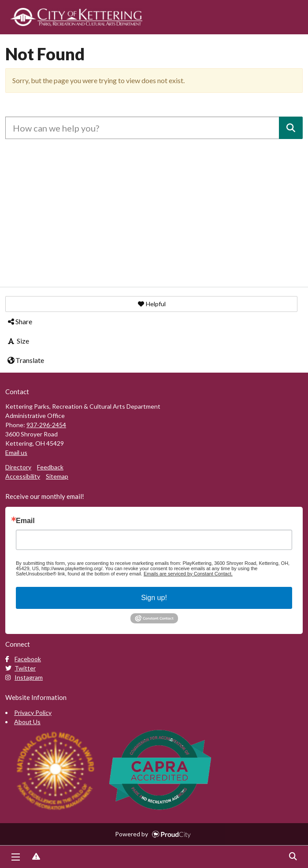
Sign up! (154, 598)
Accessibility (23, 476)
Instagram (24, 677)
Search (293, 857)
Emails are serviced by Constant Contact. (188, 574)
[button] (151, 304)
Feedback (50, 467)
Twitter (20, 668)
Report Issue (36, 857)
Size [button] (18, 341)
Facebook (23, 659)
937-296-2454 (46, 425)
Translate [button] (25, 360)
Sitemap (57, 476)
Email (25, 521)
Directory (18, 467)
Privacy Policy (33, 712)
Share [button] (19, 321)
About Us (27, 722)
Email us (16, 452)
